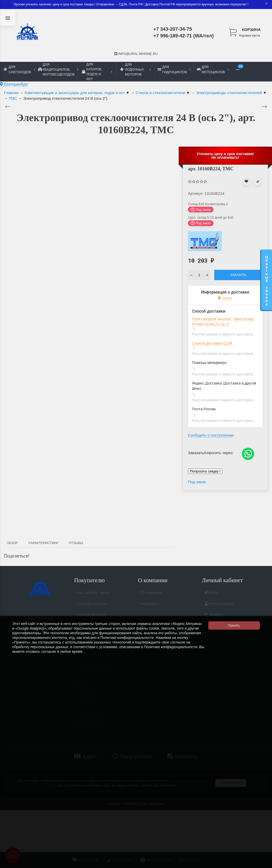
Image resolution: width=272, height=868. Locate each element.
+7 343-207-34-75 (173, 29)
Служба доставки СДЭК (212, 343)
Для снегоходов (19, 69)
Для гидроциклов (174, 69)
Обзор (12, 543)
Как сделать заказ (93, 595)
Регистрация (219, 606)
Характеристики (43, 543)
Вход (211, 595)
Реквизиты (150, 606)
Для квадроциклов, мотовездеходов (58, 69)
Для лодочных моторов (135, 69)
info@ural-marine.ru (136, 54)
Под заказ (197, 482)
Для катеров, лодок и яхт (97, 72)
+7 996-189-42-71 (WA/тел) (184, 36)
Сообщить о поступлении (211, 435)
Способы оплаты (92, 606)
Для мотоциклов (213, 69)
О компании (151, 595)
